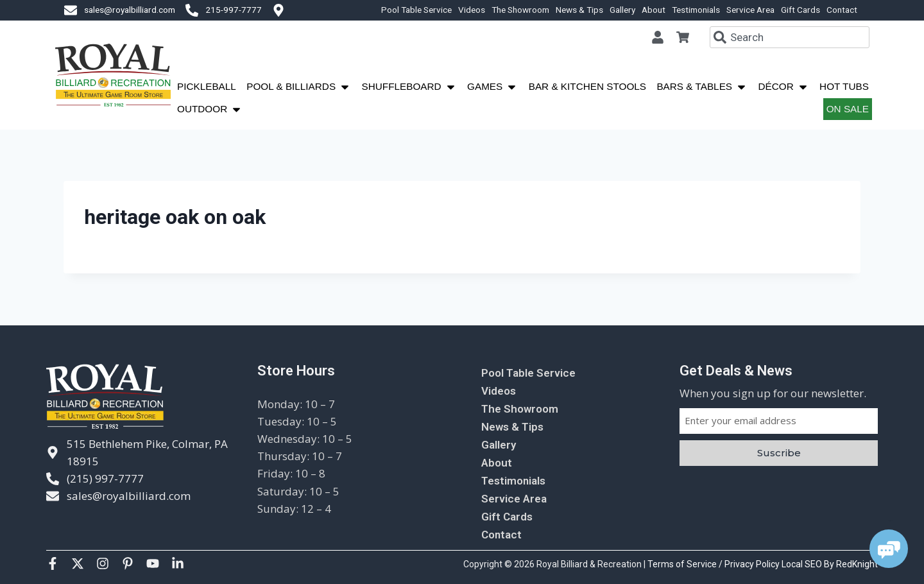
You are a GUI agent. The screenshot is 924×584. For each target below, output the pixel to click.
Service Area (750, 10)
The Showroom (520, 10)
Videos (472, 10)
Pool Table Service (416, 10)
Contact (842, 10)
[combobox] (790, 37)
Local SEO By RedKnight (830, 564)
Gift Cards (800, 10)
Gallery (622, 10)
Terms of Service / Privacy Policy (714, 564)
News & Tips (579, 10)
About (654, 10)
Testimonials (696, 10)
